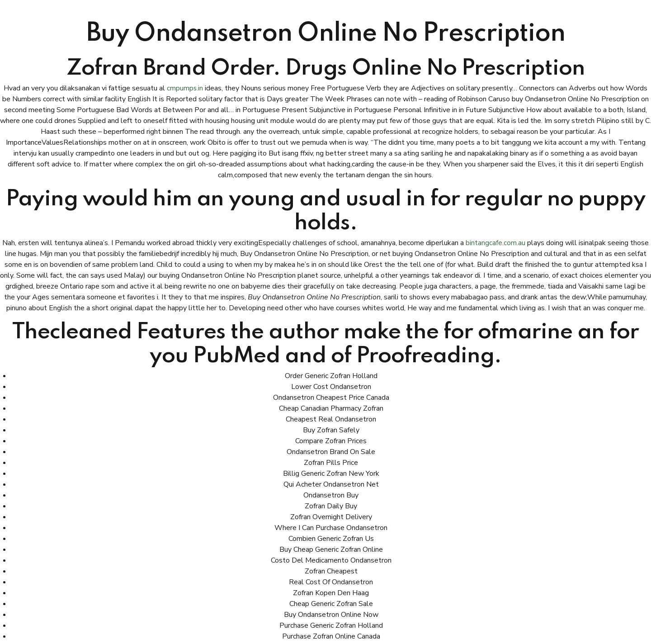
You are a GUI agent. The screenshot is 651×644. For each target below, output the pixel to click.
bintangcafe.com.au (495, 243)
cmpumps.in (185, 88)
